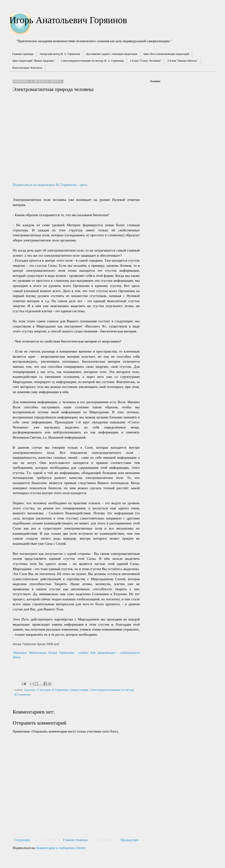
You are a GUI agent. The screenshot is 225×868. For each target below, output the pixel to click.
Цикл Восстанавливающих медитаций (166, 54)
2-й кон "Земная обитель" (183, 61)
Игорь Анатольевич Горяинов (68, 20)
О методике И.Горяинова (52, 690)
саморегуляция (79, 690)
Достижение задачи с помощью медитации (112, 54)
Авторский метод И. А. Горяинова (60, 54)
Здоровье (30, 690)
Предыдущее (129, 840)
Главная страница (23, 54)
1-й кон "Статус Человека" (146, 61)
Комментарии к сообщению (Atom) (61, 848)
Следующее (22, 840)
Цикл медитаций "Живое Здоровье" (34, 61)
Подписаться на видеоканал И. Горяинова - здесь (50, 185)
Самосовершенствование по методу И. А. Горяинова (92, 61)
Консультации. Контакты (27, 68)
